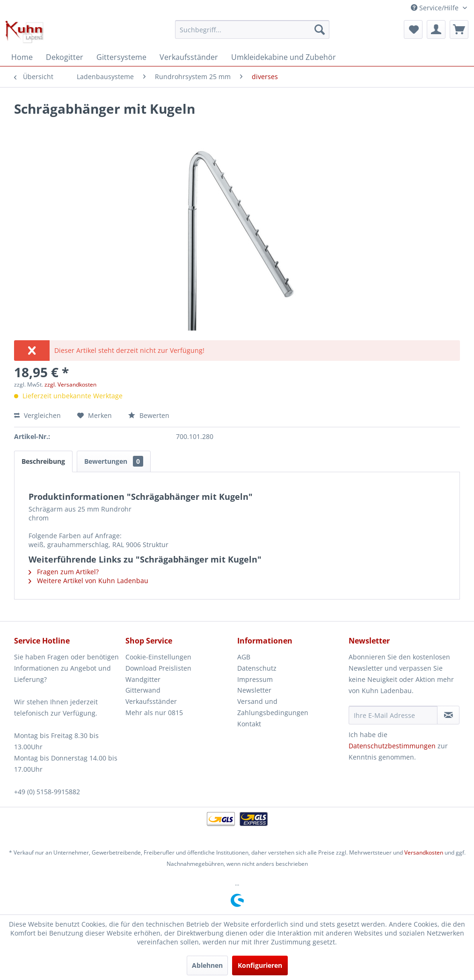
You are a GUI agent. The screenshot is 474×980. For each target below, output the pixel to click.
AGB (244, 657)
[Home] (22, 57)
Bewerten (149, 415)
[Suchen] (320, 29)
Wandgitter (143, 679)
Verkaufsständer (151, 701)
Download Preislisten (158, 668)
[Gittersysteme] (121, 57)
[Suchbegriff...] (252, 29)
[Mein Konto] (436, 29)
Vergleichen (37, 415)
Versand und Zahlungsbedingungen (273, 707)
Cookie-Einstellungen (158, 657)
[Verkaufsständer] (189, 57)
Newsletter (254, 690)
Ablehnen (207, 965)
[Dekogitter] (65, 57)
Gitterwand (143, 690)
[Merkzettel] (413, 29)
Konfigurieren (260, 965)
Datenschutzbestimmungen (392, 746)
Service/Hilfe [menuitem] (436, 8)
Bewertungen (114, 461)
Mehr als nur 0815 (154, 713)
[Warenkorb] (459, 29)
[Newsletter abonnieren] (448, 715)
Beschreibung (43, 461)
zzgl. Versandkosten (70, 384)
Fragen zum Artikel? (64, 572)
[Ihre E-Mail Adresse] (393, 715)
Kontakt (249, 724)
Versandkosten (424, 852)
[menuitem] (252, 29)
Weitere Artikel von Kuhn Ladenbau (88, 581)
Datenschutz (257, 668)
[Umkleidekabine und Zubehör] (284, 57)
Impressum (255, 679)
